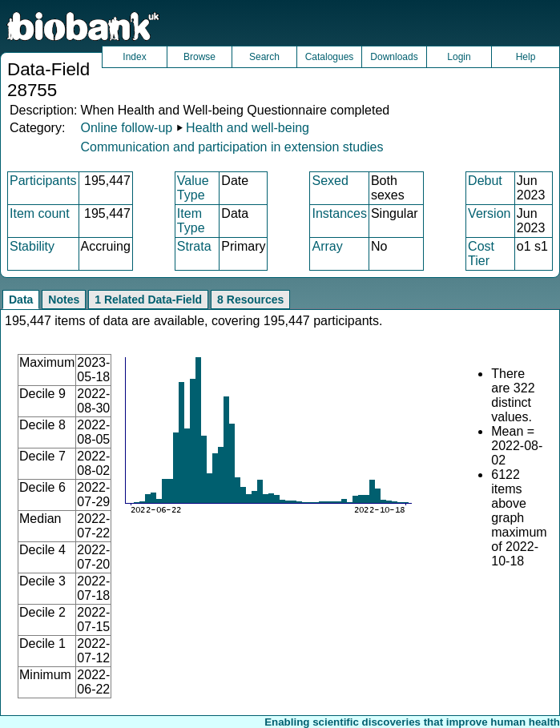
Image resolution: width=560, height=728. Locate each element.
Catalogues (330, 57)
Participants (43, 181)
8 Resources (250, 300)
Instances (339, 213)
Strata (194, 246)
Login (459, 57)
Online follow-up (126, 128)
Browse (199, 57)
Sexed (330, 181)
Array (327, 246)
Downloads (394, 57)
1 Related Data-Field (148, 300)
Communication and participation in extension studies (232, 147)
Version (489, 213)
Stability (32, 246)
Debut (485, 181)
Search (264, 57)
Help (526, 57)
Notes (64, 300)
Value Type (193, 188)
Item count (40, 213)
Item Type (191, 221)
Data (21, 300)
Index (134, 57)
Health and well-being (248, 128)
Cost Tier (481, 253)
